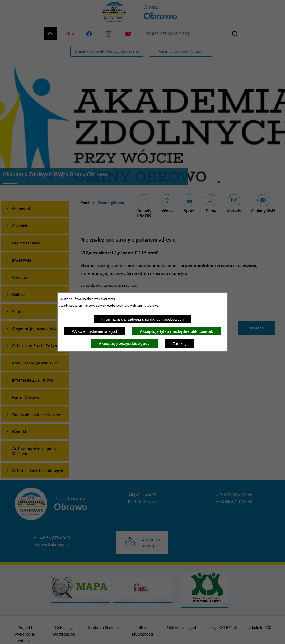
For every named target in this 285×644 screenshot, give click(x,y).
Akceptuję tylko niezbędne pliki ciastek (176, 331)
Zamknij (179, 343)
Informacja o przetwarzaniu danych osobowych (143, 319)
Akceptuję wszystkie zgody (124, 343)
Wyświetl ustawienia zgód (94, 331)
